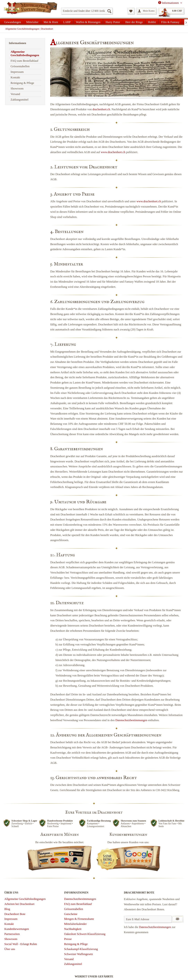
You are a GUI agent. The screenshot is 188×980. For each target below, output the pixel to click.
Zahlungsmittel (19, 100)
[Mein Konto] (146, 11)
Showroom (17, 88)
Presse (68, 939)
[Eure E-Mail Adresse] (148, 919)
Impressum (17, 72)
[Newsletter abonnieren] (178, 919)
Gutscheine (71, 914)
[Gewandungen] (13, 22)
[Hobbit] (152, 22)
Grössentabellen (20, 66)
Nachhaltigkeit (73, 929)
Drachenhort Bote (15, 914)
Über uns (10, 949)
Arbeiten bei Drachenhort (19, 904)
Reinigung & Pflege (22, 83)
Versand (15, 94)
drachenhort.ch (101, 109)
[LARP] (67, 22)
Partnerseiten (12, 934)
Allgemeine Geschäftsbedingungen (25, 53)
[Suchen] (109, 11)
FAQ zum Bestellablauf (24, 61)
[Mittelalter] (32, 22)
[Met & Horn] (51, 22)
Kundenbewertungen (17, 929)
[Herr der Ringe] (134, 22)
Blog (7, 909)
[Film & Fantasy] (170, 22)
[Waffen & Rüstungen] (88, 22)
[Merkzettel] (131, 11)
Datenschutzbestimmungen (131, 720)
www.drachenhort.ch (113, 152)
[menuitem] (87, 11)
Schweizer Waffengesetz (79, 954)
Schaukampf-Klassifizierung (81, 949)
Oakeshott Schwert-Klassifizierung (85, 934)
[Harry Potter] (113, 22)
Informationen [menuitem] (169, 3)
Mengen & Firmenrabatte (79, 919)
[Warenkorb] (171, 11)
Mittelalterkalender (75, 924)
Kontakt (15, 77)
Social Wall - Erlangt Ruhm (21, 944)
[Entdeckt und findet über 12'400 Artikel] (87, 11)
